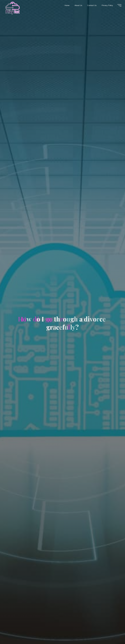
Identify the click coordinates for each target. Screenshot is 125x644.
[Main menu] (119, 5)
